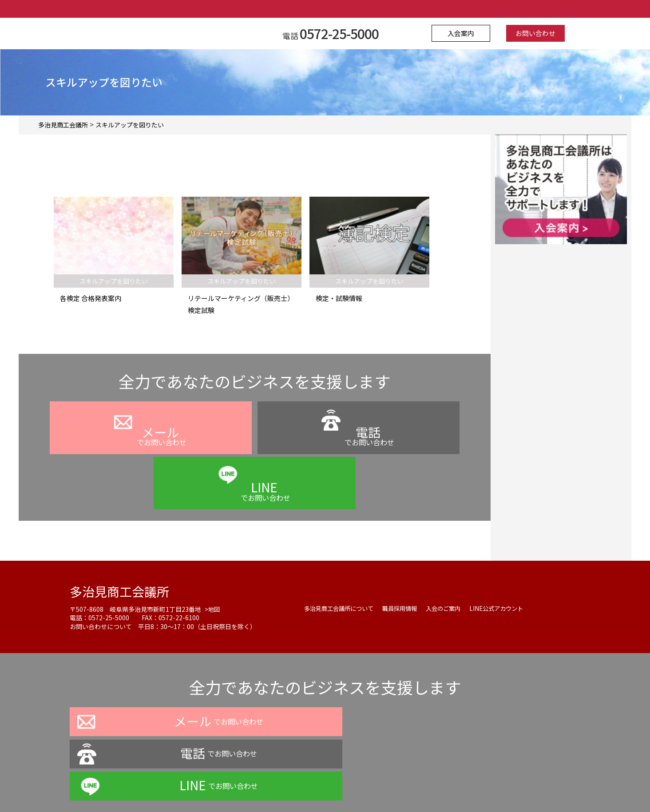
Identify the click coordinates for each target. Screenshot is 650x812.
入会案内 (464, 33)
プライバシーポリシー (249, 787)
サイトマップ (413, 787)
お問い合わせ (532, 33)
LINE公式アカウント (509, 564)
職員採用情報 (406, 564)
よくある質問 (312, 787)
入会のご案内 (452, 564)
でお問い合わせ (150, 447)
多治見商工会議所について (341, 564)
